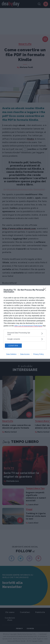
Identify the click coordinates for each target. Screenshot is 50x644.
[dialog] (25, 322)
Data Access (25, 354)
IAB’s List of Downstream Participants (28, 326)
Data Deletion (11, 354)
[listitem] (25, 334)
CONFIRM (13, 346)
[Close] (45, 290)
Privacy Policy (39, 354)
